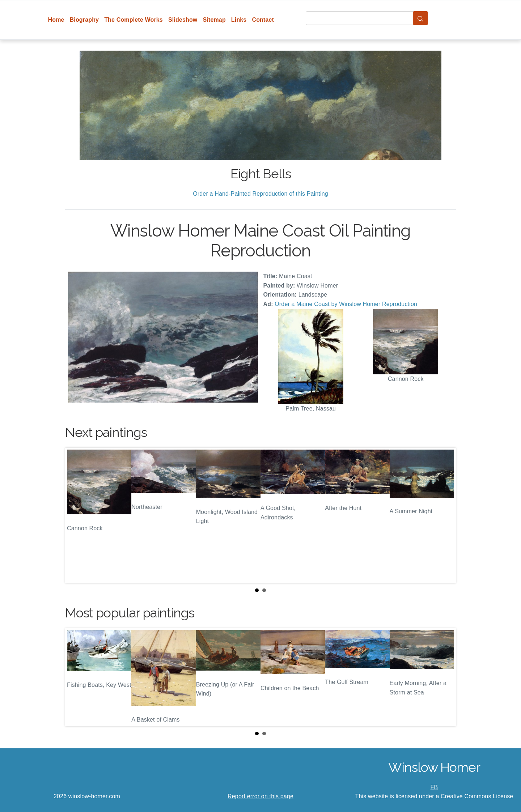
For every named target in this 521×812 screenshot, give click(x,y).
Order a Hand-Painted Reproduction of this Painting (260, 194)
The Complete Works (134, 20)
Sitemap (214, 20)
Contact (263, 20)
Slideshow (183, 20)
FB (434, 787)
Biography (84, 20)
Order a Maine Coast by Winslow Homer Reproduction (346, 304)
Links (239, 20)
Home (56, 20)
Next (445, 515)
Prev (76, 515)
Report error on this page (260, 796)
